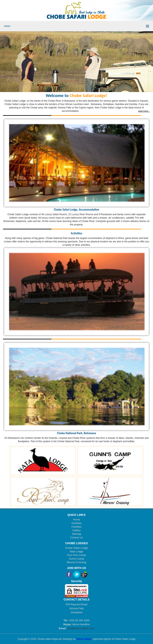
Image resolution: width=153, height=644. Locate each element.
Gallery (76, 530)
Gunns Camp (77, 559)
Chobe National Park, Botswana (76, 433)
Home (77, 520)
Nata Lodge (76, 551)
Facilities (77, 527)
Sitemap (76, 534)
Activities (76, 233)
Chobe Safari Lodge (76, 548)
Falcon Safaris (84, 639)
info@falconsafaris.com (81, 628)
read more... (144, 111)
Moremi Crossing (76, 562)
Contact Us (76, 537)
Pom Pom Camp (76, 555)
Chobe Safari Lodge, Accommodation (76, 210)
